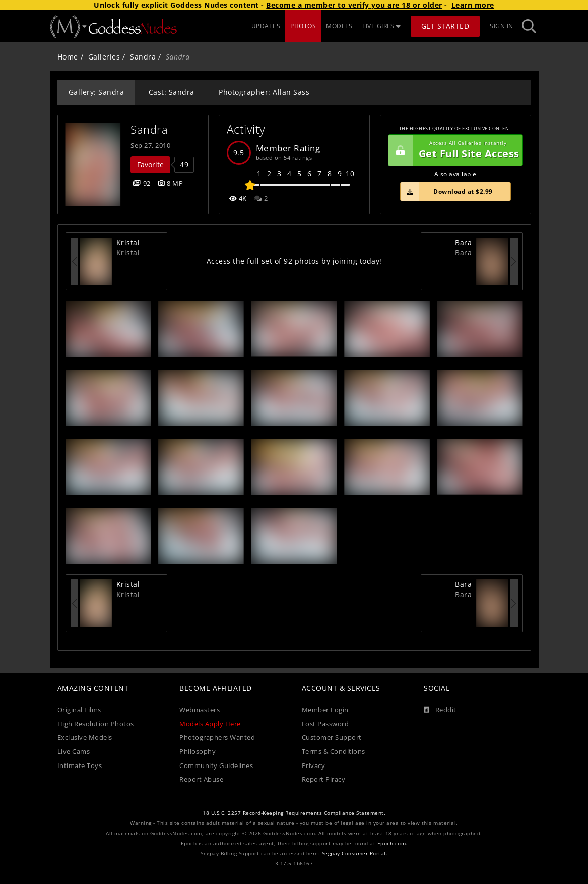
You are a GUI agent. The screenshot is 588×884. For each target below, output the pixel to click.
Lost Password (325, 724)
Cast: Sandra (172, 92)
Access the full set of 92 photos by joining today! (294, 261)
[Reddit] (440, 710)
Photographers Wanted (217, 738)
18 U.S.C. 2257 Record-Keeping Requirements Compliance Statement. (294, 813)
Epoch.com (392, 843)
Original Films (79, 710)
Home (68, 57)
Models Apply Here (210, 724)
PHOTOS (303, 26)
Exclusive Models (85, 738)
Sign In (502, 26)
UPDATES (266, 26)
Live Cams (74, 752)
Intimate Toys (80, 766)
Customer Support (332, 738)
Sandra (143, 57)
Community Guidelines (216, 766)
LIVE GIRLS (381, 26)
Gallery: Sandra (96, 92)
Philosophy (198, 752)
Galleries (104, 57)
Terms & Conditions (334, 752)
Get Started (445, 26)
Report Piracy (324, 779)
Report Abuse (201, 779)
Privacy (314, 766)
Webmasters (200, 710)
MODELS (339, 26)
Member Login (325, 710)
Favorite (150, 165)
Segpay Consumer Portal (354, 853)
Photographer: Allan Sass (264, 92)
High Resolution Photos (96, 724)
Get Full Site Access (454, 150)
